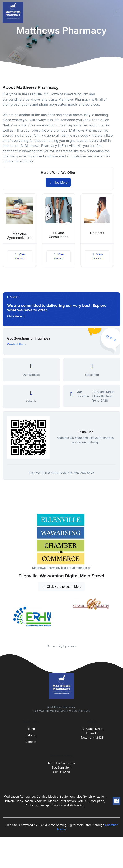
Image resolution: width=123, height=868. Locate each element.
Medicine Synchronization (20, 236)
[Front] (14, 12)
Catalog (31, 735)
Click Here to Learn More (62, 587)
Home (31, 729)
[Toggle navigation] (117, 12)
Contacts (97, 233)
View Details (20, 256)
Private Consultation (59, 235)
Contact (31, 742)
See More (58, 182)
